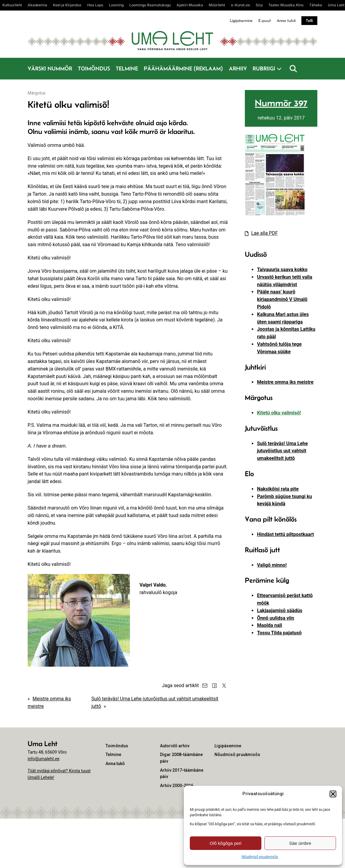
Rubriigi (264, 68)
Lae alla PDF (264, 233)
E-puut (265, 20)
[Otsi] (293, 69)
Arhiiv (238, 68)
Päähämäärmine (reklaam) (183, 68)
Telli (309, 20)
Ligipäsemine (241, 20)
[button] (333, 794)
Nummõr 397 (281, 103)
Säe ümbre (300, 843)
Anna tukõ (286, 20)
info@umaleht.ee (44, 759)
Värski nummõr (50, 68)
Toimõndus (94, 68)
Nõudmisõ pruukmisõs (260, 857)
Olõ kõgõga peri (226, 843)
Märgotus (37, 93)
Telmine (127, 68)
